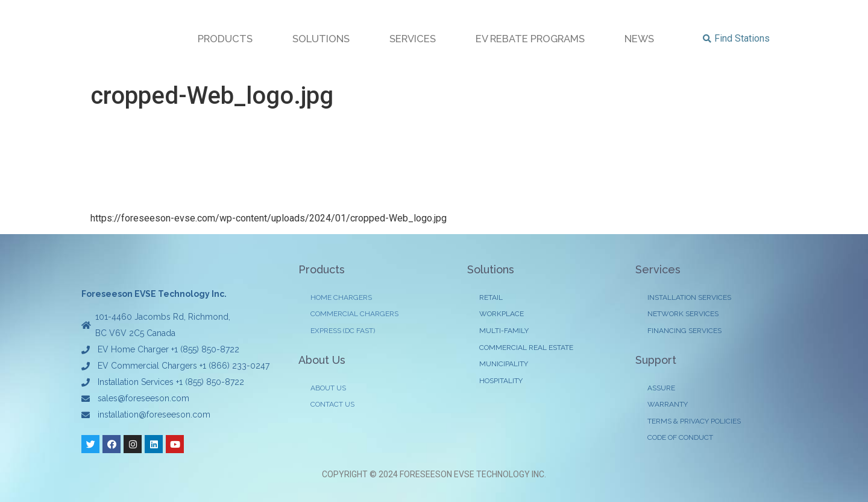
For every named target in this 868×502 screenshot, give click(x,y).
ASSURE (661, 389)
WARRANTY (668, 406)
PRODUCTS (225, 39)
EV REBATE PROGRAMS (530, 39)
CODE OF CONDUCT (680, 440)
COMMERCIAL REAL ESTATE (526, 349)
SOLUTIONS (321, 39)
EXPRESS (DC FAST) (343, 332)
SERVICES (413, 39)
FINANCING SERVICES (684, 332)
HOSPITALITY (501, 383)
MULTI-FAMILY (504, 332)
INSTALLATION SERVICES (689, 298)
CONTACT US (332, 406)
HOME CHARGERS (341, 298)
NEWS (639, 39)
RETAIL (491, 298)
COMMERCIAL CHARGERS (354, 315)
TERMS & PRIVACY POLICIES (694, 423)
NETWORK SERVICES (683, 315)
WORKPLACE (502, 315)
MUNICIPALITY (504, 366)
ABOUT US (328, 389)
